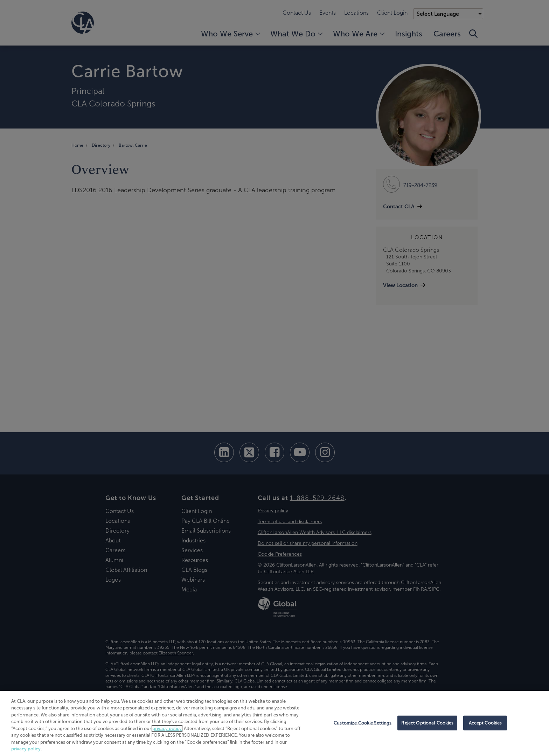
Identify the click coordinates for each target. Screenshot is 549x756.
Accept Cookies (485, 723)
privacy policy (167, 729)
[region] (274, 723)
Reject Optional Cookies (427, 723)
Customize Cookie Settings (363, 723)
